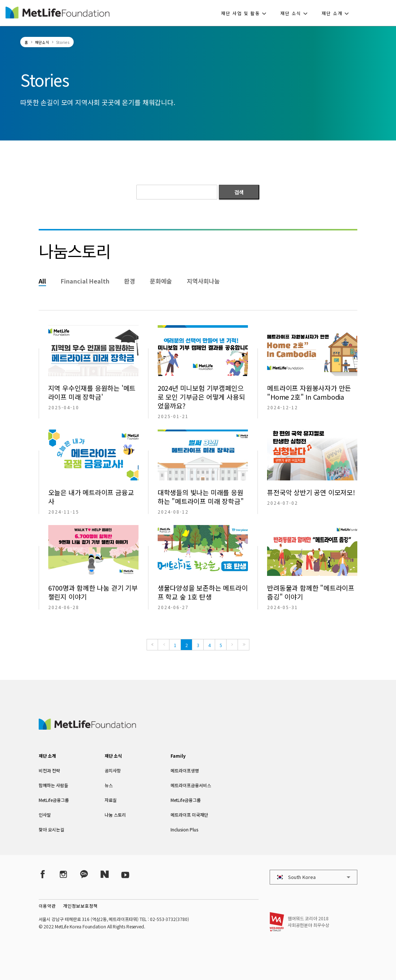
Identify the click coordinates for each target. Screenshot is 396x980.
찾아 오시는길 (51, 829)
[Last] (243, 645)
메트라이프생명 (185, 770)
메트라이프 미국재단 (189, 815)
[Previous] (164, 645)
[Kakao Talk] (84, 874)
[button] (246, 13)
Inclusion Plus (184, 829)
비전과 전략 (49, 770)
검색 (239, 192)
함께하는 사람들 (53, 785)
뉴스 (109, 785)
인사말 (45, 815)
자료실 (111, 800)
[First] (152, 645)
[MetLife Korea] (87, 727)
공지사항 (113, 770)
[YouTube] (125, 874)
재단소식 (42, 42)
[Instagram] (63, 874)
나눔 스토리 (115, 815)
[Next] (232, 645)
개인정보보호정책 (80, 906)
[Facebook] (43, 874)
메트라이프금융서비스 (191, 785)
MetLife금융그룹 (54, 800)
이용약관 (47, 906)
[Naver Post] (105, 874)
